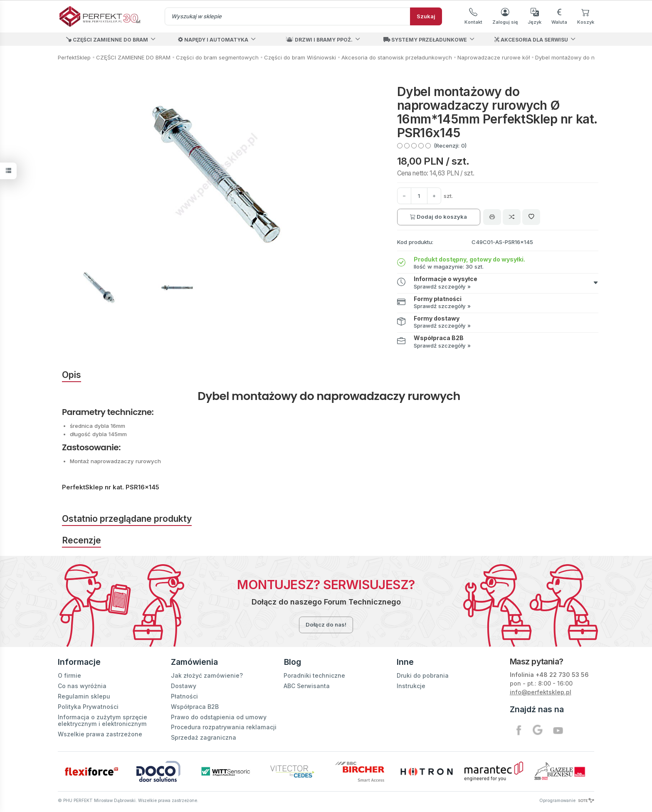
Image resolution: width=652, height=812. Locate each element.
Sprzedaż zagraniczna (204, 737)
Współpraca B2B (195, 706)
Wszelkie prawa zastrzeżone (100, 734)
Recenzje (81, 540)
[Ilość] (419, 196)
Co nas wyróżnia (82, 686)
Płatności (184, 696)
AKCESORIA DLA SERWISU (531, 40)
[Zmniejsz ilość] (434, 196)
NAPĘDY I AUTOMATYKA (213, 40)
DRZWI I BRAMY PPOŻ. (319, 40)
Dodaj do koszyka (438, 217)
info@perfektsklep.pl (541, 692)
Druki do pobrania (423, 675)
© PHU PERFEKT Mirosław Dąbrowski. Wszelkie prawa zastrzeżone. (128, 800)
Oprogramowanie (567, 800)
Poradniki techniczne (314, 675)
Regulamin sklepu (84, 696)
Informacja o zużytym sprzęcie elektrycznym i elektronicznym (102, 720)
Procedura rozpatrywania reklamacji (224, 727)
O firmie (69, 675)
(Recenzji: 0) (450, 146)
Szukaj (426, 16)
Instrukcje (411, 686)
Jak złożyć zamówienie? (207, 675)
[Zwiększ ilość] (404, 196)
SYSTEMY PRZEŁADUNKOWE (425, 40)
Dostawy (184, 686)
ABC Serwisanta (307, 686)
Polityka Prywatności (88, 706)
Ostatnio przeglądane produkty (127, 519)
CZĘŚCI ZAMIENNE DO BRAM (107, 40)
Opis (72, 375)
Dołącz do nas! (326, 624)
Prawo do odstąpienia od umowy (219, 717)
